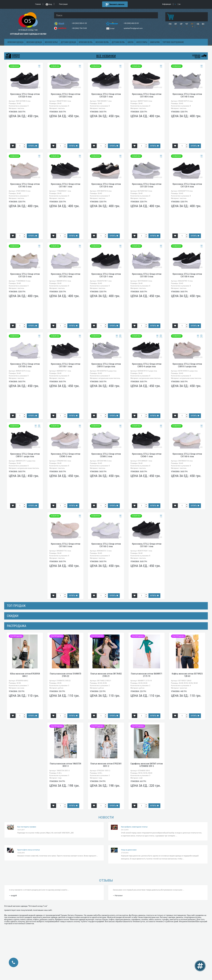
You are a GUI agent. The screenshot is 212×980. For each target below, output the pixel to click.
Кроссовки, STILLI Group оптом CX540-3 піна (66, 455)
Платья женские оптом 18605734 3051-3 (65, 765)
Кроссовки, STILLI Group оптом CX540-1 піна (147, 455)
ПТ (192, 24)
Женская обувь (102, 42)
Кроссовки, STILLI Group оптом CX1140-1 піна (66, 185)
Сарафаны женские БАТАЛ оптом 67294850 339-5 (147, 765)
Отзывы (106, 880)
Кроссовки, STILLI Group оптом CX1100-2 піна (25, 365)
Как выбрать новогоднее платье (134, 827)
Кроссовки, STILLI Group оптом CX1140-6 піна (147, 95)
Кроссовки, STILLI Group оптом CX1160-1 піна (147, 545)
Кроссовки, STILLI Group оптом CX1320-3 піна (66, 95)
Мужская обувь (86, 42)
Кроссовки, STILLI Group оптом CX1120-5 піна (147, 185)
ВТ (176, 24)
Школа (131, 42)
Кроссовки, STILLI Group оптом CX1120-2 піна (66, 275)
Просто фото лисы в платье (28, 850)
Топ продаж (16, 606)
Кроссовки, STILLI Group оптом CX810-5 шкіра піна (106, 365)
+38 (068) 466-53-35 (131, 23)
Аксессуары (142, 42)
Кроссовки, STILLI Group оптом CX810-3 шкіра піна (187, 365)
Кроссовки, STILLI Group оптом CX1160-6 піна (187, 455)
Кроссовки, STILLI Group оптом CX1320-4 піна (25, 95)
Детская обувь (118, 42)
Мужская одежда (16, 42)
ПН (170, 24)
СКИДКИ (13, 616)
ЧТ (187, 24)
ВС (203, 24)
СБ (198, 24)
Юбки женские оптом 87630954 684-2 (25, 675)
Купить (33, 146)
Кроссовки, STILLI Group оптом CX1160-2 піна (106, 545)
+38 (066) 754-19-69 (79, 28)
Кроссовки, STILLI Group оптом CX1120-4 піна (187, 185)
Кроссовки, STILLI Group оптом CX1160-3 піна (66, 545)
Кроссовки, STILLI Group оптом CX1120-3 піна (25, 275)
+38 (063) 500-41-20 (79, 23)
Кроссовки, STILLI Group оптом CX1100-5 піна (147, 275)
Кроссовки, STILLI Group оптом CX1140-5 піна (187, 95)
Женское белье (51, 42)
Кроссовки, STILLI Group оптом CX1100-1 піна (66, 365)
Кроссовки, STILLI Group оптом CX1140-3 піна (25, 185)
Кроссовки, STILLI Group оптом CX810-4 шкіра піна (147, 365)
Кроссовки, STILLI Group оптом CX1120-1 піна (106, 275)
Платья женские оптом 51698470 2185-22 (65, 675)
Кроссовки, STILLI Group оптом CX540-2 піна (106, 455)
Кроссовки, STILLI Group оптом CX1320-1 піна (106, 95)
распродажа (17, 626)
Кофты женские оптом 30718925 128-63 (187, 675)
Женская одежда (34, 42)
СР (181, 24)
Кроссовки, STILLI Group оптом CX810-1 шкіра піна (25, 455)
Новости (106, 817)
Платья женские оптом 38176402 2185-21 (106, 675)
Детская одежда (68, 42)
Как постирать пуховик (27, 827)
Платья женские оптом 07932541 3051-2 (106, 765)
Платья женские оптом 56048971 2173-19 (147, 675)
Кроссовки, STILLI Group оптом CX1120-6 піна (106, 185)
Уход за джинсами (129, 850)
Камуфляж (155, 42)
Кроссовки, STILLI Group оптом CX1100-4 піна (187, 275)
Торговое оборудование (173, 42)
